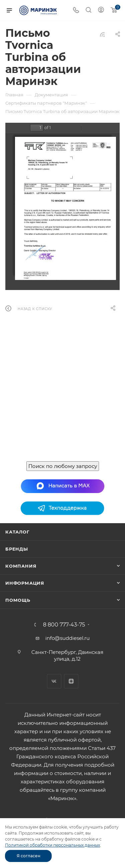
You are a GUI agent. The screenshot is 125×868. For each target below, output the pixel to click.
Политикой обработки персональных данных (52, 845)
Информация (25, 583)
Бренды (17, 549)
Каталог (17, 532)
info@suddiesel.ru (67, 638)
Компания (21, 566)
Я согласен (28, 856)
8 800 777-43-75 (64, 625)
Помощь (18, 600)
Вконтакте (54, 681)
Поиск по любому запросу (63, 466)
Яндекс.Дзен (71, 681)
